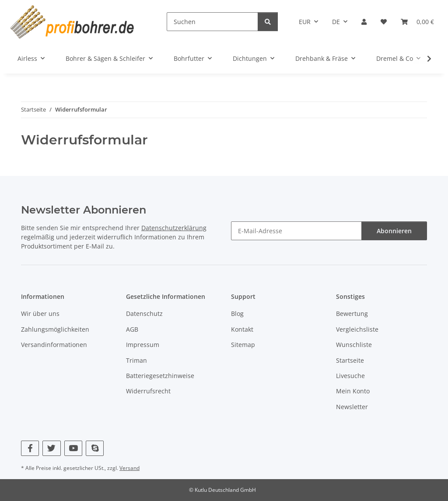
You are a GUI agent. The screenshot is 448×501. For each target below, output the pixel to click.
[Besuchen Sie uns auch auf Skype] (95, 448)
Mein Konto (353, 391)
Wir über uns (40, 314)
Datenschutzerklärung (174, 228)
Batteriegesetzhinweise (160, 376)
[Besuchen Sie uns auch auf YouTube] (73, 448)
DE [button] (336, 22)
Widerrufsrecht (148, 391)
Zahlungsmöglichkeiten (55, 329)
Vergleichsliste (357, 329)
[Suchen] (212, 22)
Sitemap (243, 345)
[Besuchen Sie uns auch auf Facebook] (30, 448)
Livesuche (350, 376)
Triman (136, 360)
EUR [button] (305, 22)
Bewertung (352, 314)
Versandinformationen (54, 345)
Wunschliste (354, 345)
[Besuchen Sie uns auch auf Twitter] (51, 448)
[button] (364, 22)
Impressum (143, 345)
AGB (132, 329)
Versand (129, 468)
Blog (237, 314)
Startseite (350, 360)
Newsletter (352, 407)
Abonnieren (394, 231)
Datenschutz (144, 314)
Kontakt (242, 329)
